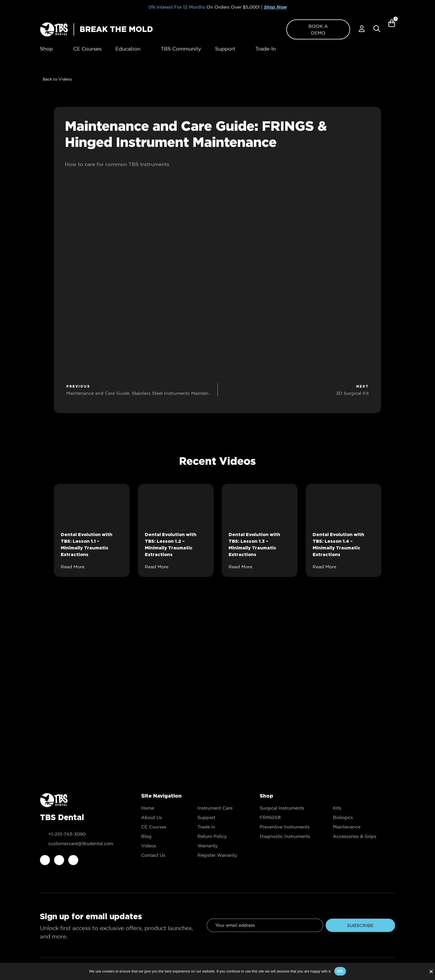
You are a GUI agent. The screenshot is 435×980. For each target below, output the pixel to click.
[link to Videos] (56, 79)
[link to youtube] (73, 860)
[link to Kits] (364, 808)
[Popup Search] (377, 29)
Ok (340, 971)
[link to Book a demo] (318, 29)
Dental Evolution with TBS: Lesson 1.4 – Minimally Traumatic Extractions (338, 544)
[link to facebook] (45, 860)
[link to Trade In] (220, 827)
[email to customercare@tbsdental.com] (82, 843)
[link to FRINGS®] (291, 817)
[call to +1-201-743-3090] (82, 834)
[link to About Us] (164, 817)
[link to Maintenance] (364, 827)
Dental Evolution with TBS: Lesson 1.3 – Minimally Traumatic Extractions (254, 544)
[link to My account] (362, 29)
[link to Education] (164, 836)
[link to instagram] (59, 860)
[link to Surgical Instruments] (291, 808)
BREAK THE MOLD (116, 29)
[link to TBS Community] (181, 49)
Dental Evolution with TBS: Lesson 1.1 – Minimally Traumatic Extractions (87, 544)
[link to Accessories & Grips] (364, 836)
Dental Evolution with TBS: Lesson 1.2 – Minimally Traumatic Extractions (171, 544)
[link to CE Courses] (87, 49)
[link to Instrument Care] (220, 808)
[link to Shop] (46, 49)
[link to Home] (164, 808)
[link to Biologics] (364, 817)
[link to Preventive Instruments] (291, 827)
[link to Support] (220, 817)
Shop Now (275, 7)
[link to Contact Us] (164, 855)
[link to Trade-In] (266, 49)
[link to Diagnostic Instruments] (291, 836)
